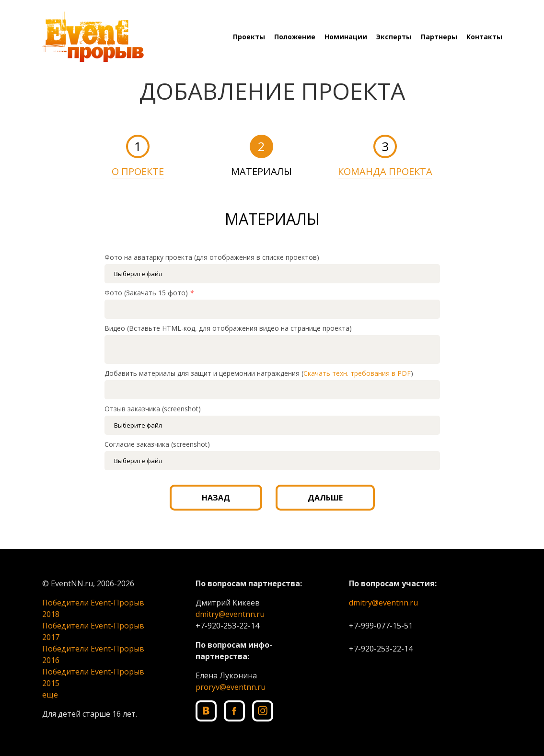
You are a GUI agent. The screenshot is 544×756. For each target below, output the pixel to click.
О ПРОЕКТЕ (138, 171)
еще (50, 695)
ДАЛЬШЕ (325, 498)
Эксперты (394, 37)
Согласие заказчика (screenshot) (157, 444)
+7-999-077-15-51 (381, 626)
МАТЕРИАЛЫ (261, 171)
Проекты (249, 37)
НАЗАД (216, 498)
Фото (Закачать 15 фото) (149, 293)
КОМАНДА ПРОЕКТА (385, 171)
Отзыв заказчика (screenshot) (153, 409)
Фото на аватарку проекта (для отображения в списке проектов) (212, 257)
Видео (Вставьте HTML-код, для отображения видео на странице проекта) (228, 328)
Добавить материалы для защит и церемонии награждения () (259, 373)
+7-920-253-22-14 (381, 649)
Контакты (484, 37)
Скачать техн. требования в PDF (357, 373)
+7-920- (209, 626)
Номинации (346, 37)
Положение (295, 37)
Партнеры (439, 37)
